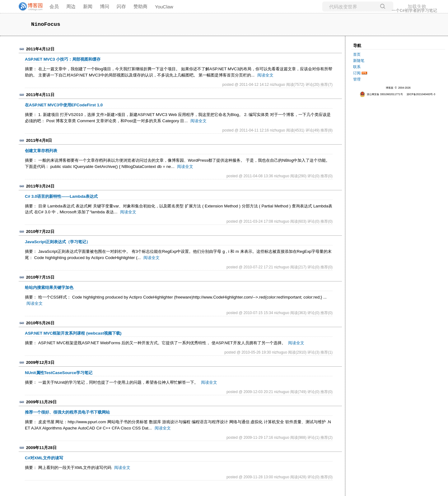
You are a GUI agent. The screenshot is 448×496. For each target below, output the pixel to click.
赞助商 (140, 6)
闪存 (121, 6)
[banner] (28, 7)
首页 (357, 54)
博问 (105, 6)
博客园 (390, 88)
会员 (54, 6)
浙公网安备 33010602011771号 (381, 94)
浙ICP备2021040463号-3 (421, 94)
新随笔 (359, 61)
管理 (357, 79)
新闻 (88, 6)
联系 (357, 67)
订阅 (357, 73)
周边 (71, 6)
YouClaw (164, 7)
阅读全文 (265, 75)
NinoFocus (46, 24)
